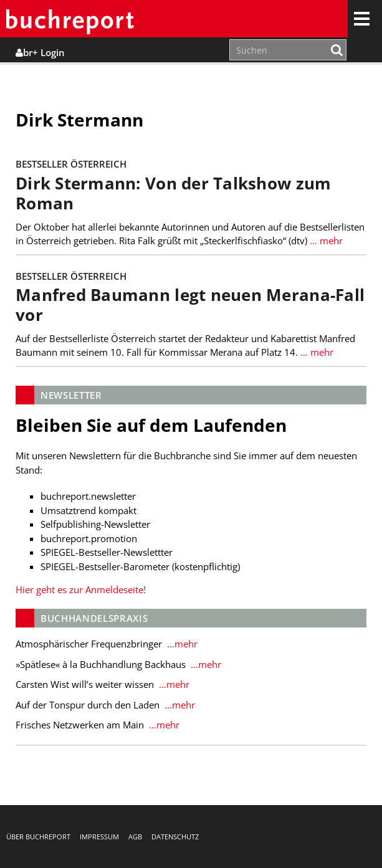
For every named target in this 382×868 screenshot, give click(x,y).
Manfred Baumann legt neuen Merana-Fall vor (190, 305)
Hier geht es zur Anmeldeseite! (81, 589)
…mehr (181, 644)
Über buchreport (38, 837)
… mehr (325, 241)
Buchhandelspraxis (94, 618)
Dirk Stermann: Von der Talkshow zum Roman (173, 193)
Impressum (99, 837)
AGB (135, 837)
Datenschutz (175, 837)
